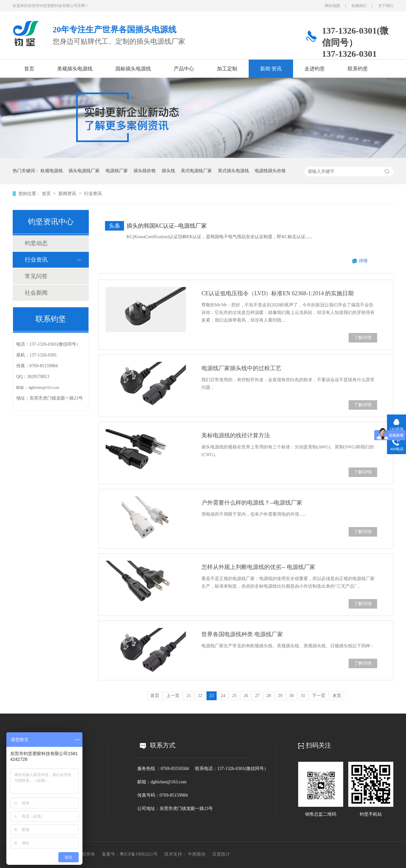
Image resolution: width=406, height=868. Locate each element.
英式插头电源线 (233, 171)
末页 (337, 696)
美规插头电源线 (75, 69)
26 (246, 696)
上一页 (173, 696)
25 (234, 696)
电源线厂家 (117, 171)
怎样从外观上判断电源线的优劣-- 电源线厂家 (258, 567)
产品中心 (184, 69)
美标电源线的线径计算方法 (236, 435)
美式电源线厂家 (196, 171)
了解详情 (363, 338)
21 (189, 696)
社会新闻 (36, 293)
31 (303, 696)
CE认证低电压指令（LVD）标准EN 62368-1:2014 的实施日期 (278, 293)
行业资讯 (93, 194)
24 (223, 696)
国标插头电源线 (133, 69)
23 (212, 696)
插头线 (168, 171)
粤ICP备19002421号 (139, 854)
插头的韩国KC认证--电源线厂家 (167, 226)
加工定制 (227, 69)
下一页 (319, 696)
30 (291, 696)
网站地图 (332, 6)
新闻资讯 (68, 194)
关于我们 (386, 6)
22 (200, 696)
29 (280, 696)
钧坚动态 (36, 243)
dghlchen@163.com (44, 388)
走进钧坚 (315, 69)
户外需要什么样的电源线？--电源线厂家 (252, 503)
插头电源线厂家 (84, 171)
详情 (363, 261)
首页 (29, 69)
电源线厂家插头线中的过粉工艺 (241, 368)
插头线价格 (145, 171)
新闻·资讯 (271, 69)
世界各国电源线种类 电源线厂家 (242, 634)
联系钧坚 (358, 69)
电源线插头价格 (270, 171)
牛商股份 (197, 854)
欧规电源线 (52, 171)
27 (257, 696)
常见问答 (36, 276)
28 (269, 696)
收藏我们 (359, 6)
